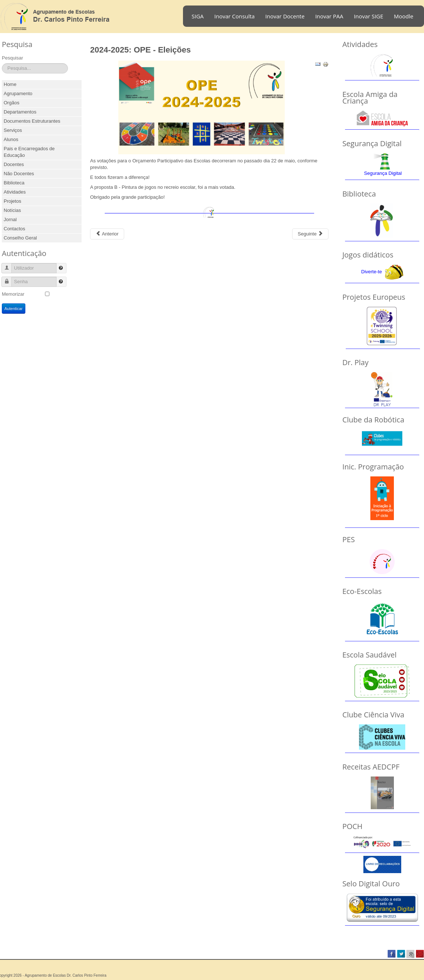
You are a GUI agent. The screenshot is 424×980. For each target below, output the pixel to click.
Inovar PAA (329, 16)
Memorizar (13, 294)
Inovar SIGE (369, 16)
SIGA (198, 16)
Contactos (15, 229)
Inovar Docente (285, 16)
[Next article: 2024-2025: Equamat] (310, 234)
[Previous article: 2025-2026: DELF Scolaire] (107, 234)
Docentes (14, 164)
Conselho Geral (20, 238)
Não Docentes (19, 174)
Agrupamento (18, 93)
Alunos (11, 139)
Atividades (15, 192)
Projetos (12, 201)
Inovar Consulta (234, 16)
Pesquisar (12, 58)
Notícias (12, 210)
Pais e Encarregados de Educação (29, 152)
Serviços (13, 130)
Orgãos (12, 103)
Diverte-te (371, 272)
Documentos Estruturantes (32, 121)
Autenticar (14, 309)
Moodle (404, 16)
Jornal (10, 219)
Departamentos (20, 112)
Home (10, 84)
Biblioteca (14, 183)
